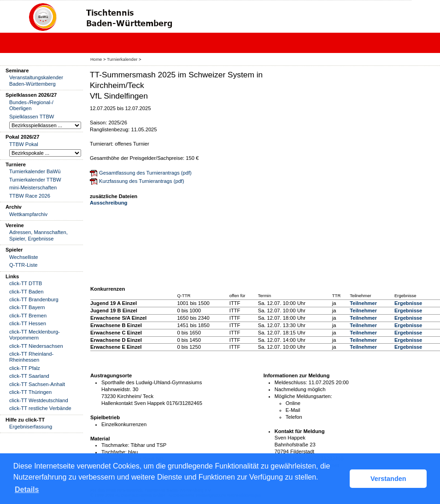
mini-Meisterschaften (33, 188)
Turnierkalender (122, 59)
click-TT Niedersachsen (36, 346)
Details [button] (27, 489)
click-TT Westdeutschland (39, 400)
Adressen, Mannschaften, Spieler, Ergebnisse (38, 235)
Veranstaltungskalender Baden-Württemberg (36, 80)
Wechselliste (24, 257)
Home (96, 59)
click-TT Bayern (27, 307)
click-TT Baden (26, 292)
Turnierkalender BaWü (35, 171)
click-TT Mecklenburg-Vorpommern (35, 335)
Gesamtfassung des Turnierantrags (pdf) (145, 173)
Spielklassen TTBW (32, 117)
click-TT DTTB (26, 283)
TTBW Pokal (24, 144)
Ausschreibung (109, 203)
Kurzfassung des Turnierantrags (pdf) (142, 181)
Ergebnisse (408, 303)
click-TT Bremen (28, 316)
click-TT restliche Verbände (40, 408)
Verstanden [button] (388, 479)
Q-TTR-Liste (23, 265)
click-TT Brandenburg (34, 299)
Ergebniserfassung (31, 427)
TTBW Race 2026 (30, 196)
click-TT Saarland (29, 376)
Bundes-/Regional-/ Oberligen (31, 105)
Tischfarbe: (114, 452)
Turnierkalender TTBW (35, 180)
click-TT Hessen (28, 323)
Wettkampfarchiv (28, 214)
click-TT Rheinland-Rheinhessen (31, 357)
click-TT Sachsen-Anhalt (37, 384)
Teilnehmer (363, 303)
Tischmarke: (115, 445)
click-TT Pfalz (25, 368)
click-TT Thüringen (30, 392)
